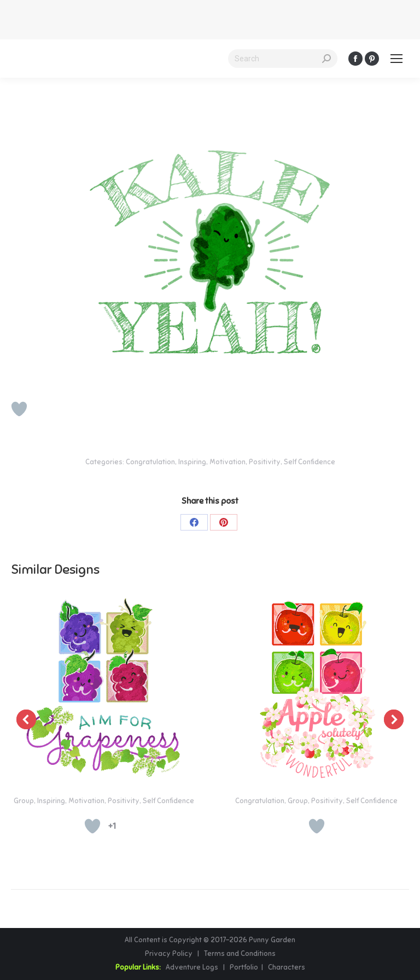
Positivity (265, 462)
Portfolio (243, 967)
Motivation (227, 462)
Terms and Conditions (240, 954)
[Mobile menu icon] (396, 59)
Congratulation (150, 462)
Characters (287, 967)
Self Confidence (310, 462)
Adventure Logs (192, 967)
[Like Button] (19, 409)
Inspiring (192, 462)
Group (24, 801)
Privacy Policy (170, 954)
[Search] (283, 59)
